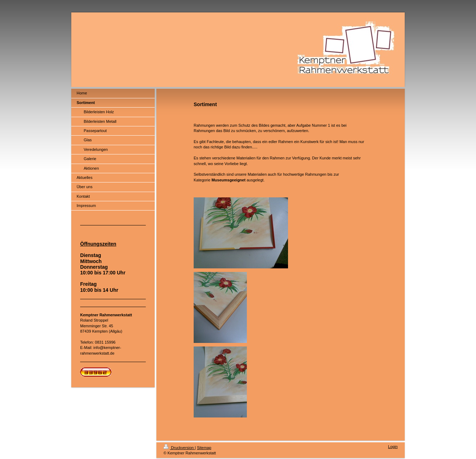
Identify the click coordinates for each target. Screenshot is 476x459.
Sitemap (204, 448)
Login (393, 447)
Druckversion (179, 448)
